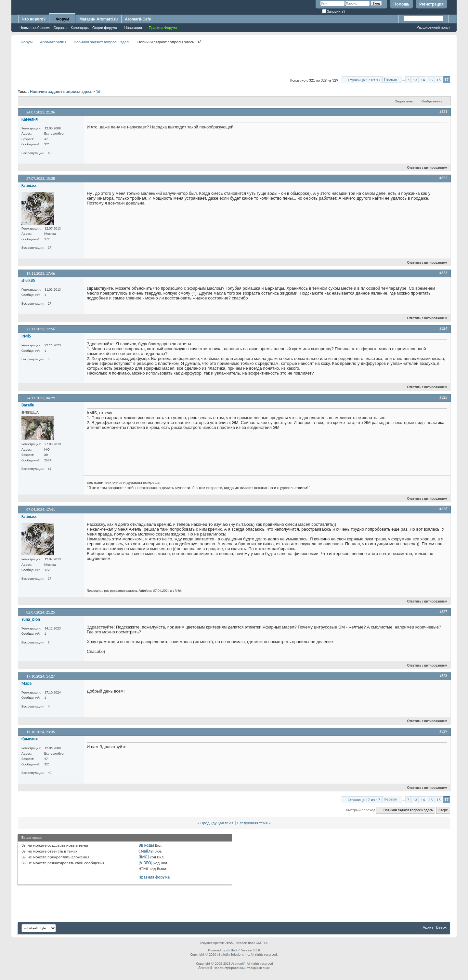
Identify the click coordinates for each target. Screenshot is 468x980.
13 (415, 80)
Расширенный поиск (433, 27)
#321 (443, 112)
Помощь (402, 4)
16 (439, 80)
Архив (428, 927)
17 (446, 80)
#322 (443, 178)
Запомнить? (334, 12)
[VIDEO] (145, 863)
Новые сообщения (35, 28)
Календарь (80, 28)
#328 (443, 676)
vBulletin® (233, 950)
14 (423, 80)
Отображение (432, 101)
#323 (443, 273)
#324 (443, 328)
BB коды (146, 845)
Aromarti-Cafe (138, 19)
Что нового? (34, 19)
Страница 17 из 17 (364, 80)
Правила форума (154, 877)
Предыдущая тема (217, 823)
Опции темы (404, 101)
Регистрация (431, 4)
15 (430, 80)
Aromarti (238, 964)
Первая (390, 79)
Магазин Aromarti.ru (98, 19)
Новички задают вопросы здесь (102, 42)
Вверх (443, 810)
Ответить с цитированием (424, 168)
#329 (443, 731)
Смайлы (146, 851)
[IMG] (144, 857)
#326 (443, 509)
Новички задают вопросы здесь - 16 (65, 92)
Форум (62, 19)
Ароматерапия (53, 42)
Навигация (133, 28)
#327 (443, 612)
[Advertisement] (234, 60)
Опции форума (105, 28)
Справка (60, 28)
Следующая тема (253, 823)
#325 (443, 397)
